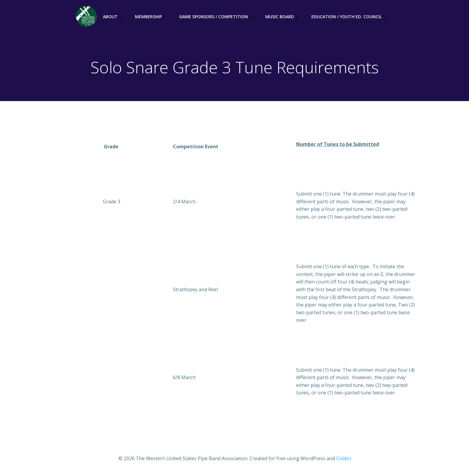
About (113, 17)
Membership (151, 17)
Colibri (344, 458)
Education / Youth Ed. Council (349, 17)
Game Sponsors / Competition (216, 17)
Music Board (282, 17)
